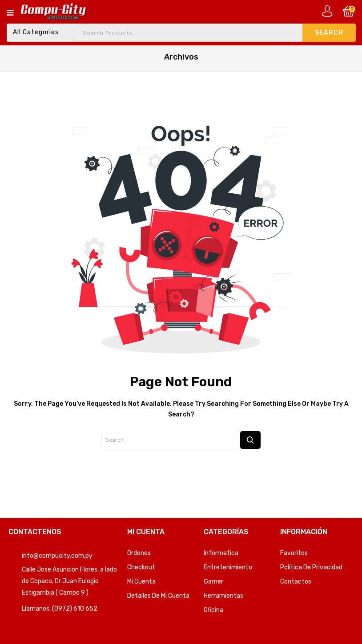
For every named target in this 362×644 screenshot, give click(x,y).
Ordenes (139, 553)
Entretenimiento (228, 567)
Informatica (221, 553)
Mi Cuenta (141, 582)
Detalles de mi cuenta (158, 596)
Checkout (141, 567)
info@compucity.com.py (57, 556)
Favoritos (294, 553)
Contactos (296, 582)
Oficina (213, 610)
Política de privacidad (311, 567)
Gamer (213, 582)
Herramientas (223, 596)
